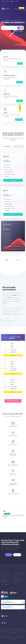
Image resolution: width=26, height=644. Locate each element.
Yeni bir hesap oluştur (13, 401)
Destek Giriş (19, 120)
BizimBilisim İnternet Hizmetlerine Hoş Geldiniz (13, 516)
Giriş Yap (17, 555)
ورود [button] (21, 8)
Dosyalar (16, 583)
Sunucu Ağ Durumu (18, 573)
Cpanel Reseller (18, 580)
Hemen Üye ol (7, 318)
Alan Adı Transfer (5, 576)
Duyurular (3, 578)
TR (24, 641)
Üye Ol (4, 301)
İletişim (17, 301)
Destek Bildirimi (5, 584)
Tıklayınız (20, 82)
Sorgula (20, 63)
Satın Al (13, 180)
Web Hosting (17, 578)
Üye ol (8, 555)
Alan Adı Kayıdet (5, 573)
